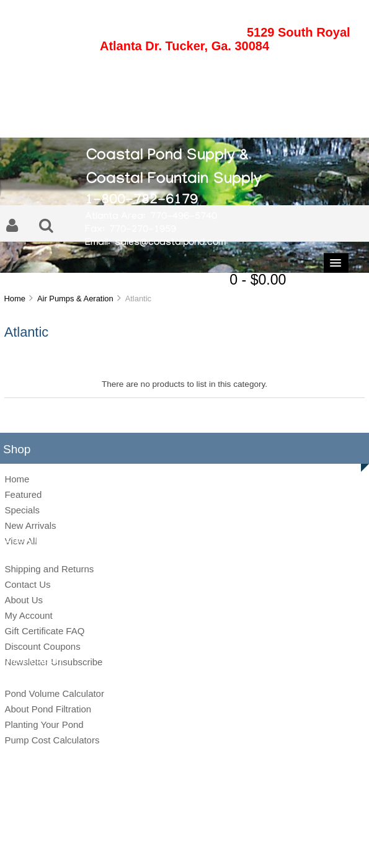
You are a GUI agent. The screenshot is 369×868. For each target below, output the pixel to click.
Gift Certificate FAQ (44, 631)
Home (14, 299)
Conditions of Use (228, 846)
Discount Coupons (42, 646)
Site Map (127, 846)
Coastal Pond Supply (175, 826)
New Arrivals (30, 525)
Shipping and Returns (49, 569)
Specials (22, 510)
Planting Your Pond (44, 724)
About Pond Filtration (48, 709)
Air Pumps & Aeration (75, 299)
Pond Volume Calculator (54, 693)
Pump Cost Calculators (52, 740)
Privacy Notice (171, 846)
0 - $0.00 (258, 280)
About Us (24, 600)
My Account (28, 615)
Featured (23, 494)
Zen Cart (270, 826)
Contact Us (27, 584)
